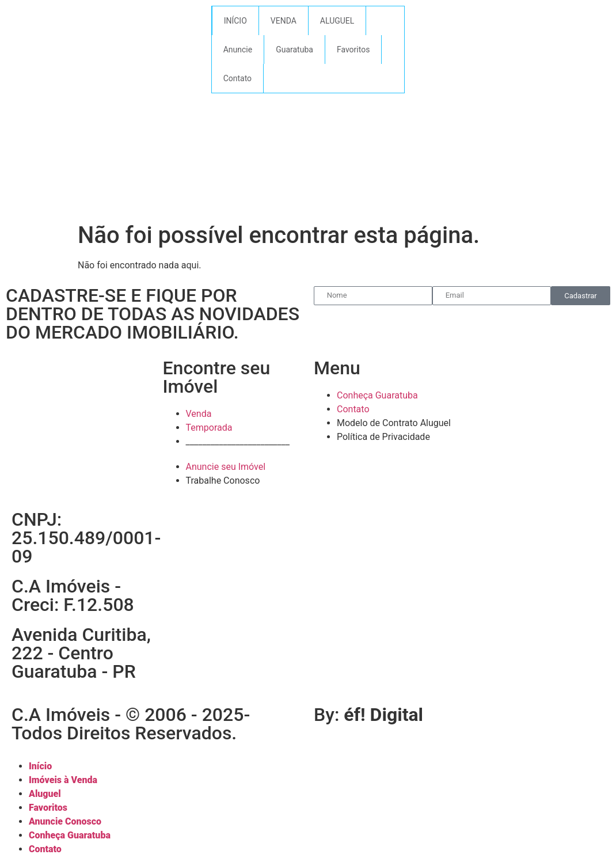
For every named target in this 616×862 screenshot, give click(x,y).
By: (368, 715)
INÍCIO (235, 21)
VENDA (284, 21)
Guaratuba (294, 50)
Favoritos (353, 50)
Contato (237, 78)
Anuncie (238, 50)
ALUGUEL (337, 21)
